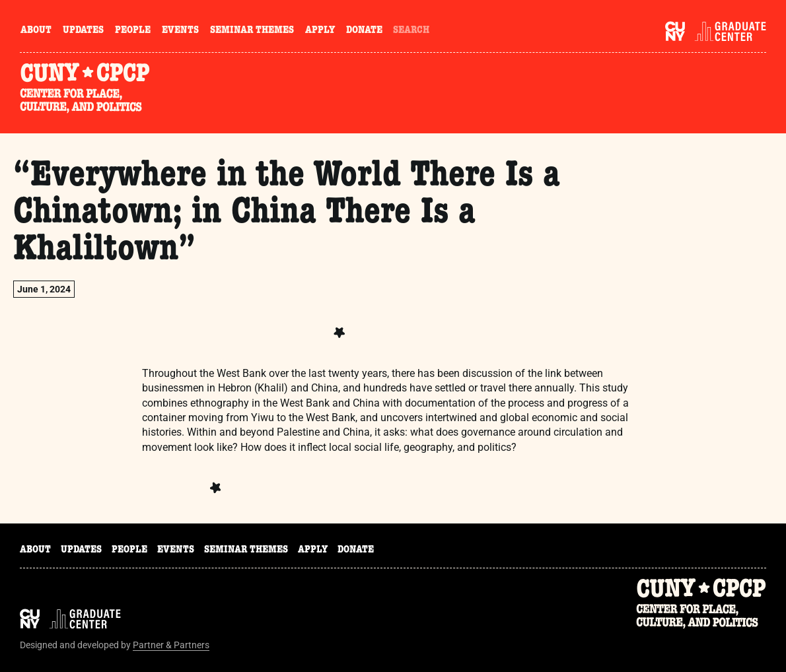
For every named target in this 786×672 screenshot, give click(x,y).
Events (180, 31)
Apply (320, 31)
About (36, 31)
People (133, 31)
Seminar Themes (252, 31)
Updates (83, 31)
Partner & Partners (171, 645)
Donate (364, 31)
